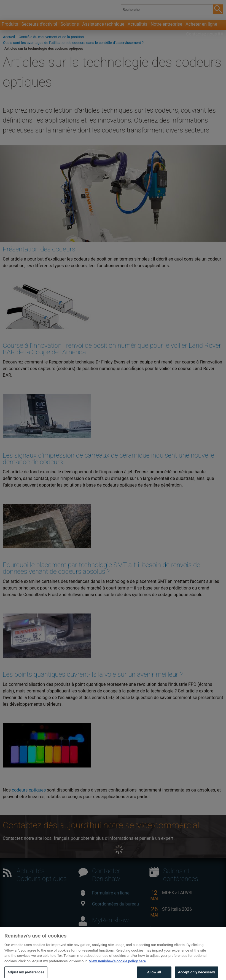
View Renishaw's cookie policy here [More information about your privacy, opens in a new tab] (117, 970)
